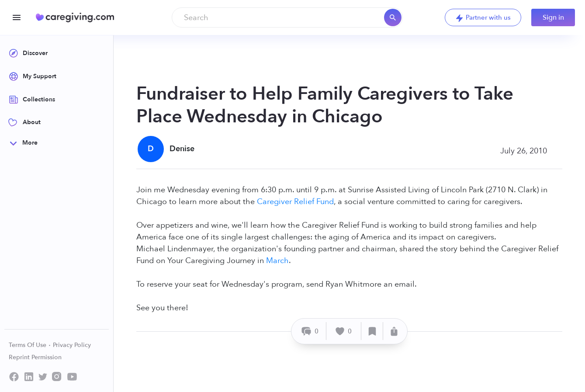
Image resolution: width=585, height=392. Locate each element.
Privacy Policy (72, 345)
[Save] (372, 331)
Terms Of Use (30, 345)
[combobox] (287, 17)
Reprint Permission (35, 357)
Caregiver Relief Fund (295, 202)
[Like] (344, 331)
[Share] (394, 331)
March (277, 261)
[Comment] (310, 331)
